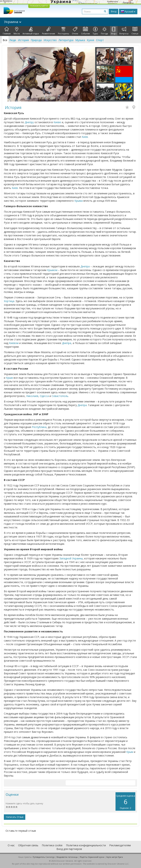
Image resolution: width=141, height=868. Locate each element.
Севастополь (60, 396)
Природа (36, 40)
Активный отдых (31, 31)
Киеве (57, 122)
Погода (104, 31)
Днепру (29, 122)
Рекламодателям (120, 845)
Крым (9, 378)
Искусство (50, 40)
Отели (75, 31)
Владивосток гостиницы (67, 857)
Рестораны (64, 31)
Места (17, 31)
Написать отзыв (15, 817)
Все (5, 40)
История (23, 40)
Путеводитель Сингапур (44, 857)
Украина (13, 22)
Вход (114, 11)
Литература (66, 40)
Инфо (114, 31)
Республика (39, 427)
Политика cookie (52, 845)
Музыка (80, 40)
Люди (13, 40)
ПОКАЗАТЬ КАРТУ (39, 6)
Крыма (79, 201)
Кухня (90, 40)
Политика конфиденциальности (86, 845)
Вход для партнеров (69, 849)
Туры (95, 31)
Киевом (14, 343)
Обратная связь (28, 845)
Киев (85, 137)
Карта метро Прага (115, 857)
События (85, 31)
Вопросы (124, 31)
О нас (11, 845)
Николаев (32, 396)
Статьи (135, 31)
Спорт (100, 40)
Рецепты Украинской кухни (92, 857)
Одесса (44, 396)
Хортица (9, 301)
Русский (128, 11)
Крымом (52, 270)
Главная (7, 31)
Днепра (85, 266)
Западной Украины (71, 558)
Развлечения (48, 31)
